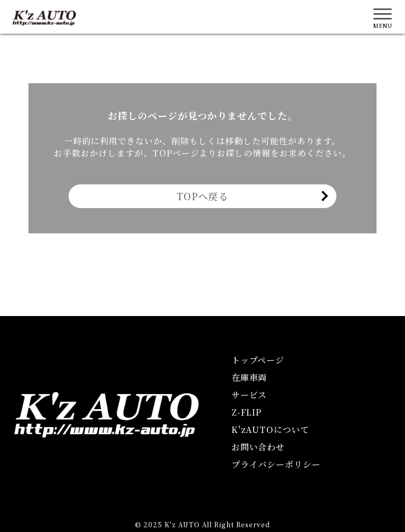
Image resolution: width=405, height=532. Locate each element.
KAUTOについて (271, 430)
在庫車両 (249, 377)
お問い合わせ (258, 447)
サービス (249, 395)
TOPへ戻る (202, 196)
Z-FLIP (247, 412)
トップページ (258, 360)
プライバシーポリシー (276, 464)
